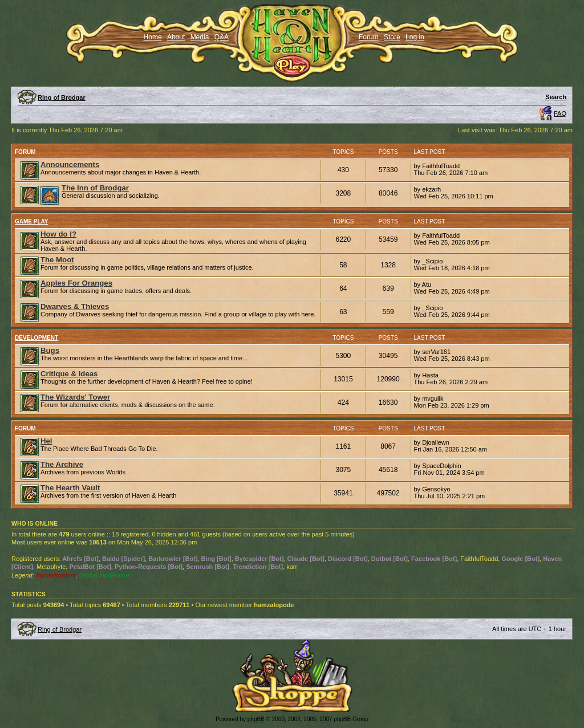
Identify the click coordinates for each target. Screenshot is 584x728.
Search (556, 97)
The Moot (57, 260)
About (176, 37)
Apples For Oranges (76, 283)
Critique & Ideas (69, 374)
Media (200, 37)
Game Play (32, 221)
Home (153, 37)
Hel (46, 441)
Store (392, 37)
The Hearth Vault (70, 488)
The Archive (62, 464)
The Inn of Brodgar (95, 188)
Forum (369, 37)
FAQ (560, 113)
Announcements (70, 164)
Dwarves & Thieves (75, 306)
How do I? (58, 234)
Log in (415, 37)
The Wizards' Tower (75, 397)
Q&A (222, 37)
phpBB (256, 719)
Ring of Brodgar (62, 97)
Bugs (50, 350)
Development (36, 338)
